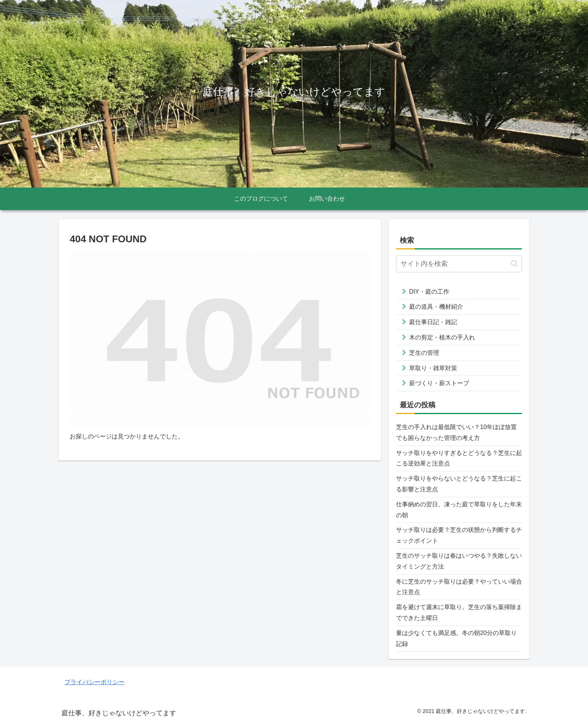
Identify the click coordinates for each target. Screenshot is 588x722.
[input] (459, 264)
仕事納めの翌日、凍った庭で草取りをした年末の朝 (459, 510)
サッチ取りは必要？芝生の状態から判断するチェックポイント (459, 535)
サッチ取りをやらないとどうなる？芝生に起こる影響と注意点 (459, 484)
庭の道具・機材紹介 (436, 307)
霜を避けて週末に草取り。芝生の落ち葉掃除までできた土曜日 (459, 612)
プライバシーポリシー (94, 682)
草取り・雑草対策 (433, 368)
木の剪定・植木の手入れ (442, 337)
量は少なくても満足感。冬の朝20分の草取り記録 (456, 638)
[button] (514, 263)
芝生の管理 (424, 353)
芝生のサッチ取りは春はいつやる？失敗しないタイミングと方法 (459, 561)
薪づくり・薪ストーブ (439, 383)
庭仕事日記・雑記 (433, 322)
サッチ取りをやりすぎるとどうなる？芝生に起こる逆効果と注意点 (459, 458)
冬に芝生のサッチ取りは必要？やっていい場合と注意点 (459, 587)
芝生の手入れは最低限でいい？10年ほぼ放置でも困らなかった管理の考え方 (456, 432)
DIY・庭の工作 (429, 292)
